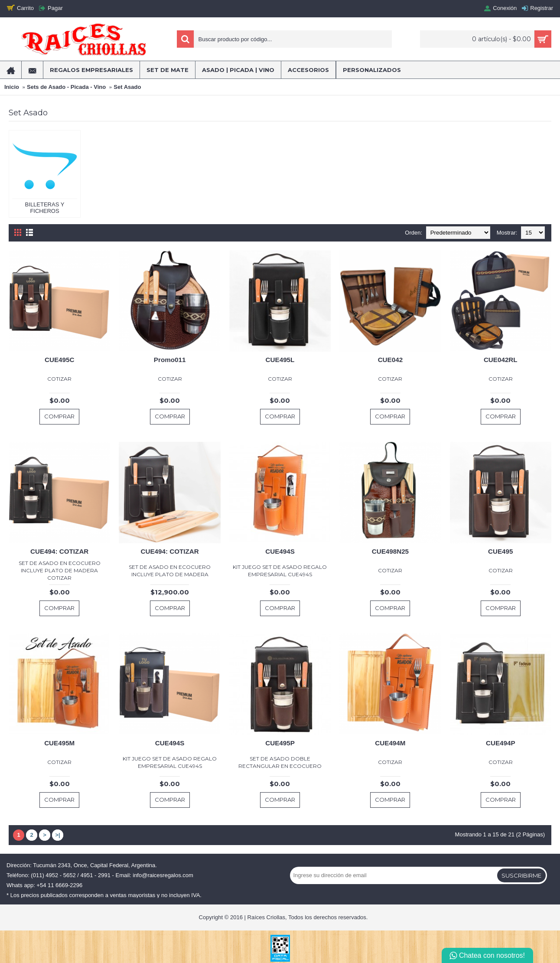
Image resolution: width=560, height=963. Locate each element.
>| (57, 835)
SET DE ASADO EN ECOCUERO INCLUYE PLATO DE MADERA (170, 571)
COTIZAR (59, 379)
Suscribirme (521, 875)
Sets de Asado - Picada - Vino (66, 87)
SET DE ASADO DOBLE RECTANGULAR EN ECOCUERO (280, 762)
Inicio (12, 87)
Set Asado (127, 87)
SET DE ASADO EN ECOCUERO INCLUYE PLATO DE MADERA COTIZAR (60, 570)
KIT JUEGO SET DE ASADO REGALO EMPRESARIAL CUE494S (280, 571)
